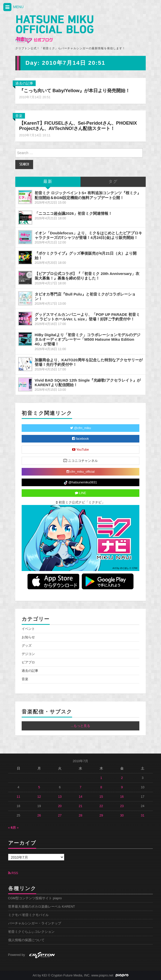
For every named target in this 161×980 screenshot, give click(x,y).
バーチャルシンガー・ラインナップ (35, 923)
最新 (48, 182)
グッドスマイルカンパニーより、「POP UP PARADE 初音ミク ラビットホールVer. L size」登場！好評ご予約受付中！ (87, 317)
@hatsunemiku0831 (80, 483)
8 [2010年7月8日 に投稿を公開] (101, 787)
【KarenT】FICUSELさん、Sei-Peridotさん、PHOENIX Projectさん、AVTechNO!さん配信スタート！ (78, 126)
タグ (113, 182)
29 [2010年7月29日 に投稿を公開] (101, 815)
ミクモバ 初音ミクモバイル (29, 915)
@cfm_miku (81, 428)
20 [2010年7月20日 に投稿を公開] (60, 806)
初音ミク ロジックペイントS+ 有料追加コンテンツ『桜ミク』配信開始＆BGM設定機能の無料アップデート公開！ (88, 195)
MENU (13, 7)
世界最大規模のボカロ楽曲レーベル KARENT (42, 907)
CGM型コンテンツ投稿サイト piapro (35, 898)
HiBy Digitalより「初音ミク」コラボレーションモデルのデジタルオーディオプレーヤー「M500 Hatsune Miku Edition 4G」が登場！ (88, 339)
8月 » (15, 828)
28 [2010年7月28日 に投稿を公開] (81, 815)
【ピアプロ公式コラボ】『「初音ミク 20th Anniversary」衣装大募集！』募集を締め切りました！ (87, 276)
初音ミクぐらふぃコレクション (31, 932)
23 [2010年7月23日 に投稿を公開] (122, 806)
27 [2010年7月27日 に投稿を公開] (60, 815)
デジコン (28, 654)
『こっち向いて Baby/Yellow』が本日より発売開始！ (75, 91)
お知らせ (28, 637)
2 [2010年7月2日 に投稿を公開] (122, 778)
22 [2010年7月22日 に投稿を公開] (101, 806)
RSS (13, 873)
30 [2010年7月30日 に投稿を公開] (122, 815)
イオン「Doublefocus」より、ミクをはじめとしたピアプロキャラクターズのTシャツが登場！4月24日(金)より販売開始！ (88, 235)
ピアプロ (28, 662)
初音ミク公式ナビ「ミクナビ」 (81, 502)
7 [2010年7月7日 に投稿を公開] (80, 787)
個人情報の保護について (26, 940)
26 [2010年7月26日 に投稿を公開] (39, 815)
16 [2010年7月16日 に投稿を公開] (122, 797)
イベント (28, 629)
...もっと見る (81, 726)
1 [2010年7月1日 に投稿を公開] (101, 778)
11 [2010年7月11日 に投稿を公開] (18, 797)
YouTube (81, 450)
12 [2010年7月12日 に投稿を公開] (39, 797)
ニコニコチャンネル (81, 460)
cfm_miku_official (81, 472)
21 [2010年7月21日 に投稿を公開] (81, 806)
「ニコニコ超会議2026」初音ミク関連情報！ (73, 213)
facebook (81, 439)
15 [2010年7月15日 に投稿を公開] (101, 797)
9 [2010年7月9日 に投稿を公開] (122, 787)
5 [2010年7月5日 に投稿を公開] (39, 787)
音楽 (19, 116)
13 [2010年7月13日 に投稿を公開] (60, 797)
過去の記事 (24, 83)
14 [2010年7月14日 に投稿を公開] (81, 797)
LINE (81, 493)
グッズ (27, 646)
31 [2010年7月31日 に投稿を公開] (143, 815)
